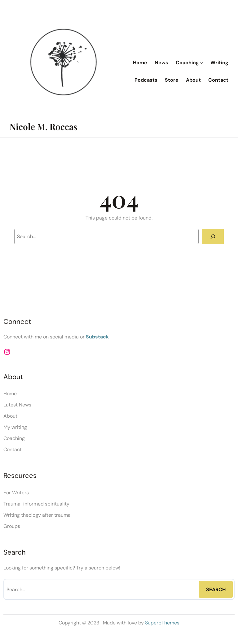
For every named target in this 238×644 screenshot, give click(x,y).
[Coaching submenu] (202, 63)
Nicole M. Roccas (44, 127)
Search (216, 590)
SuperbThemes (162, 623)
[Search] (213, 236)
